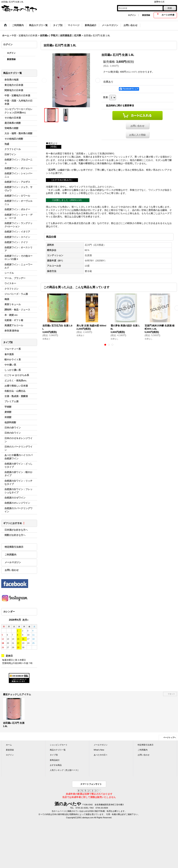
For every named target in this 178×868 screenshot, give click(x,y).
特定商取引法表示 (14, 547)
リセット (171, 694)
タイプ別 (54, 755)
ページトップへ (170, 737)
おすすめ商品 (56, 765)
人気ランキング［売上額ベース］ (65, 770)
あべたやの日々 (101, 755)
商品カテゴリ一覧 (58, 750)
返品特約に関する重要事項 (120, 106)
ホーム (9, 745)
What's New (99, 750)
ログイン (132, 15)
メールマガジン (13, 562)
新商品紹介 (55, 760)
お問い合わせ (12, 570)
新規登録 (146, 15)
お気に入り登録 (137, 135)
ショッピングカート (59, 745)
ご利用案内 (10, 555)
